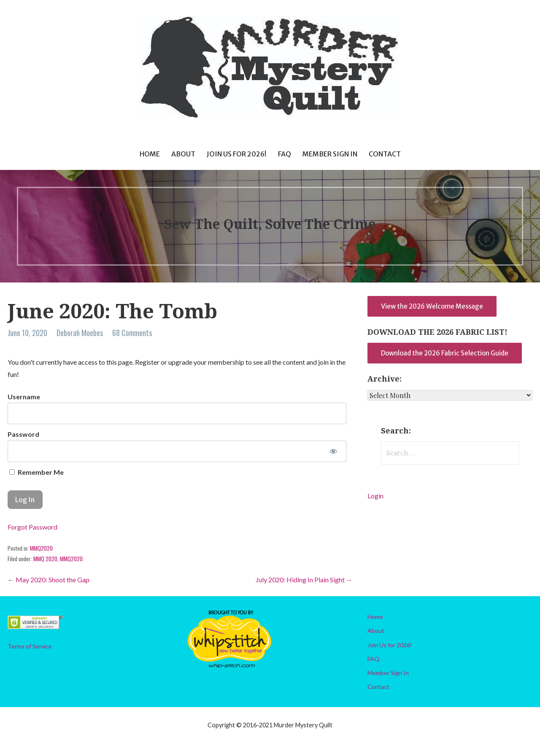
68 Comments (132, 333)
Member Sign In (330, 154)
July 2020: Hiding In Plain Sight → (304, 580)
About (183, 154)
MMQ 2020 (45, 559)
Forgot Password (32, 527)
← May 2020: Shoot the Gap (49, 580)
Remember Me (36, 472)
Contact (385, 154)
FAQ (285, 154)
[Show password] (333, 451)
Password (23, 434)
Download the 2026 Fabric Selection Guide (445, 353)
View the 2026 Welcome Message (432, 306)
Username (24, 397)
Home (150, 154)
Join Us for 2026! (237, 154)
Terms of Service (30, 646)
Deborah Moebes (80, 333)
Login (375, 496)
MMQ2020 (41, 548)
